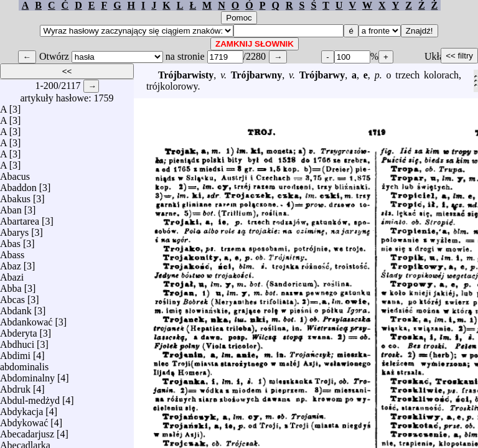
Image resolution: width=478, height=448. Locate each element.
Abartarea (20, 218)
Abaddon (18, 184)
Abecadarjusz (27, 431)
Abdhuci (17, 341)
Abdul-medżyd (30, 397)
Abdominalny (27, 375)
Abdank (16, 308)
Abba (11, 285)
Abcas (12, 296)
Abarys (14, 229)
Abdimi (15, 352)
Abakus (15, 196)
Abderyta (19, 330)
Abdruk (15, 386)
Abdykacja (21, 408)
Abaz (11, 263)
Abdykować (24, 420)
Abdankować (26, 319)
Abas (10, 240)
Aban (11, 207)
